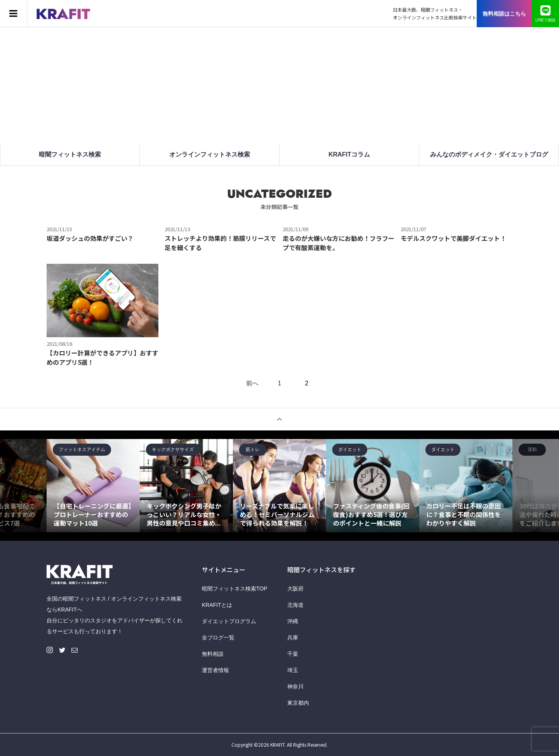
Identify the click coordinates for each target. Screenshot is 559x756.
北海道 (295, 605)
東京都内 (298, 703)
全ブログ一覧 (218, 638)
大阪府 (295, 589)
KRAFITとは (217, 605)
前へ (252, 383)
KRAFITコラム (349, 154)
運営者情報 (215, 670)
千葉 (293, 654)
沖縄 (293, 621)
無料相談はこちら (504, 14)
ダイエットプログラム (229, 621)
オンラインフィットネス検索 (210, 154)
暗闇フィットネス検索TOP (235, 589)
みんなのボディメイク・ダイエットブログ (489, 154)
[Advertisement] (279, 85)
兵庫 (293, 638)
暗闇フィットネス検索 (70, 154)
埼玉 (293, 670)
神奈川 (295, 686)
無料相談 (213, 654)
